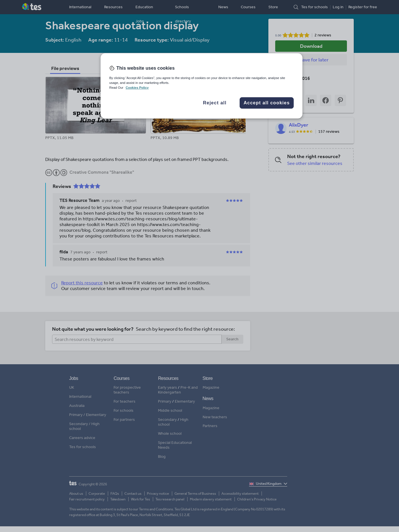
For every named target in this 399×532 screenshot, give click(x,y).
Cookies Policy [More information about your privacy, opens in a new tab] (137, 88)
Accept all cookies (267, 103)
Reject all (215, 103)
